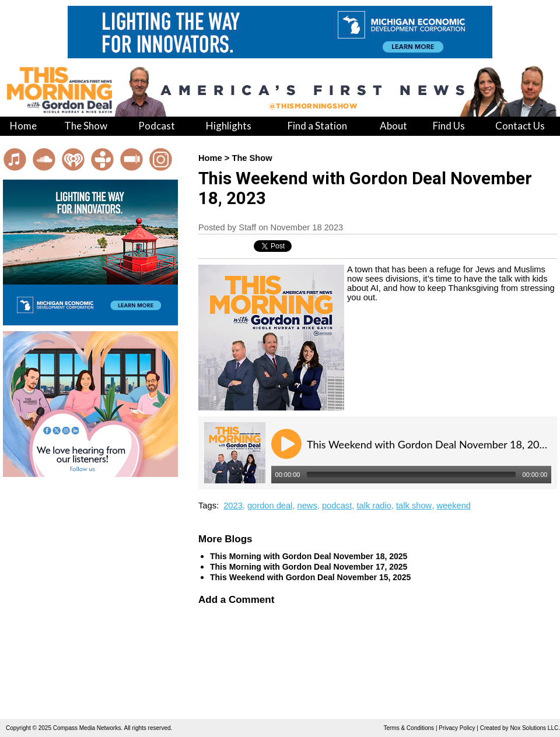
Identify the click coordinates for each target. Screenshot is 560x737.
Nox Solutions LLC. (535, 728)
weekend (454, 506)
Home (210, 158)
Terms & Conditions (409, 728)
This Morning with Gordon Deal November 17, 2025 (309, 567)
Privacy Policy (457, 728)
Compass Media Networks (87, 728)
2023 (233, 506)
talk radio (374, 506)
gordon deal (270, 506)
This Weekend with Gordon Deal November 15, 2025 (310, 577)
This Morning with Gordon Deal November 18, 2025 (309, 556)
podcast (337, 506)
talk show (414, 506)
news (307, 506)
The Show (252, 158)
